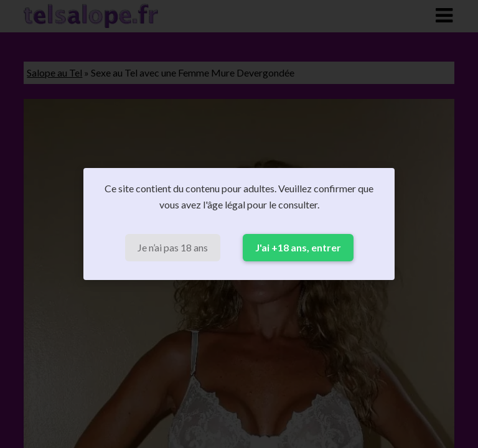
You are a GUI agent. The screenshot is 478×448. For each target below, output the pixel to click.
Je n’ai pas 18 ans (173, 247)
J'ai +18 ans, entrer (298, 247)
